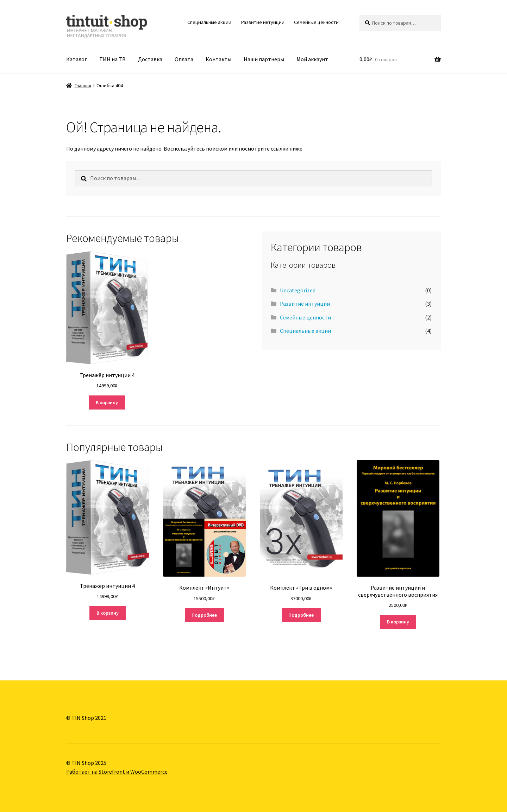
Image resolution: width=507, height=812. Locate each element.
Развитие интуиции (263, 22)
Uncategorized (298, 290)
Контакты (218, 59)
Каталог (77, 59)
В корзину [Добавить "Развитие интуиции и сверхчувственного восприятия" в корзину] (398, 622)
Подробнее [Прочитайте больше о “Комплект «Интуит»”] (204, 615)
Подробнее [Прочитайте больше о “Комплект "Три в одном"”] (301, 615)
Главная (83, 85)
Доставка (150, 59)
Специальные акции (209, 22)
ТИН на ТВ (112, 59)
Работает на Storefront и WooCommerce (117, 772)
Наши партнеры (264, 59)
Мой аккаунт (312, 59)
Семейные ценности (316, 22)
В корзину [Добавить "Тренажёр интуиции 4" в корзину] (107, 402)
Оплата (184, 59)
